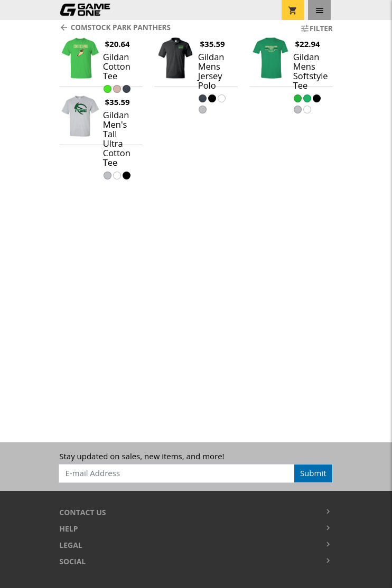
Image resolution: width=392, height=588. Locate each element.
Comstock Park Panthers (115, 27)
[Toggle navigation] (319, 10)
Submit (313, 473)
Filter (316, 29)
